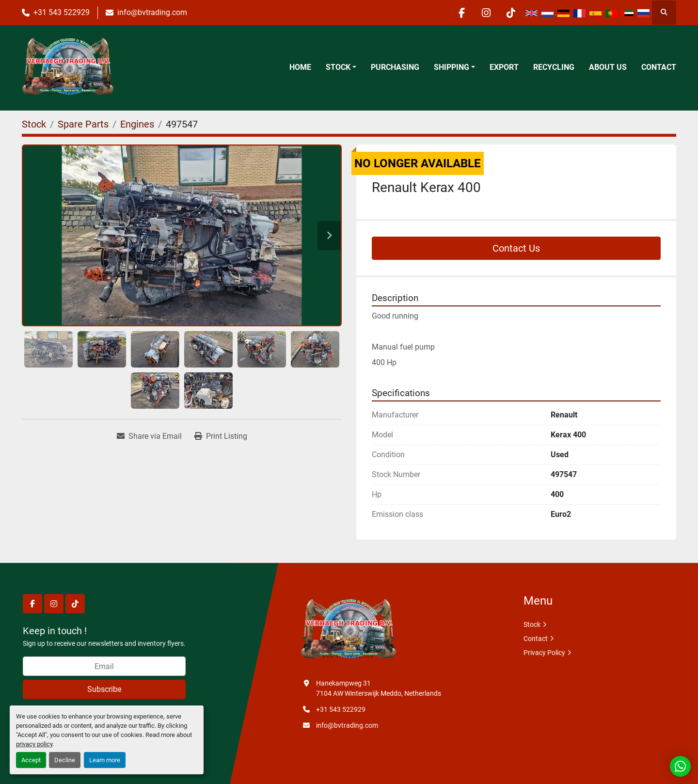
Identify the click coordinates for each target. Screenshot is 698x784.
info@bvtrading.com (152, 12)
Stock (338, 67)
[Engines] (137, 124)
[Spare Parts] (83, 124)
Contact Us (516, 248)
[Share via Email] (149, 436)
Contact (659, 67)
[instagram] (486, 13)
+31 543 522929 (62, 12)
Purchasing (395, 67)
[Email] (104, 666)
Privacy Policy (544, 653)
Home (300, 67)
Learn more (105, 760)
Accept (31, 760)
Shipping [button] (452, 67)
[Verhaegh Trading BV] (349, 630)
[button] (341, 67)
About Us (608, 67)
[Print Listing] (221, 436)
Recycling (554, 67)
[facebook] (461, 13)
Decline (65, 760)
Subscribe (104, 689)
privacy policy (34, 744)
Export (504, 67)
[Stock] (34, 124)
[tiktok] (511, 13)
